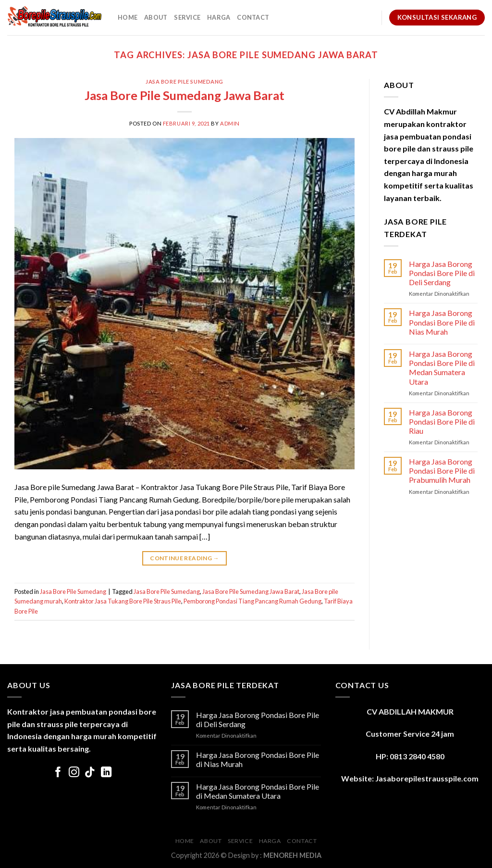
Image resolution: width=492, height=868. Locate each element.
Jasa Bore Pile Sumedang (184, 82)
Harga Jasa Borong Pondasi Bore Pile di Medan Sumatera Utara (442, 368)
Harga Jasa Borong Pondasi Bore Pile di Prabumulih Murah (442, 471)
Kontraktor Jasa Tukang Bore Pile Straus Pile (123, 601)
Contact (253, 17)
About (156, 17)
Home (128, 17)
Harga (219, 17)
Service (187, 17)
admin (230, 123)
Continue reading (184, 558)
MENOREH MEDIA (292, 855)
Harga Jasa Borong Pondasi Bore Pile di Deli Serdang (442, 273)
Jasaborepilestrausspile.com (427, 778)
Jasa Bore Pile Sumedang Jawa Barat (184, 95)
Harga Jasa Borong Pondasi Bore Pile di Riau (442, 421)
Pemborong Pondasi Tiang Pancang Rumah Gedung (252, 601)
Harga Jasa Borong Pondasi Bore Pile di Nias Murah (442, 322)
